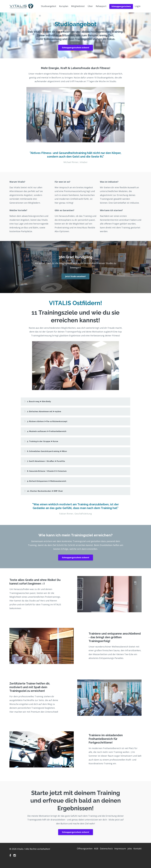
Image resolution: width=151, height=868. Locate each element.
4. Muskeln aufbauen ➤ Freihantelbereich (51, 433)
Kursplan (64, 6)
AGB (91, 854)
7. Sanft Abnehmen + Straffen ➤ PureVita (50, 464)
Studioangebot (49, 6)
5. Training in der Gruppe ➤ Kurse (46, 443)
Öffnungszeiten (78, 854)
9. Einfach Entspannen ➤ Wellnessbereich (51, 485)
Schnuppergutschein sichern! (76, 48)
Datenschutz (102, 854)
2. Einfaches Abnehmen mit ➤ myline (48, 412)
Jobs (128, 854)
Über (90, 6)
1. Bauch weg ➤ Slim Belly (42, 402)
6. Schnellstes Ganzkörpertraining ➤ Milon (51, 454)
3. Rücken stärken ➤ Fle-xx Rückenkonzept (51, 423)
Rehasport (101, 6)
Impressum (117, 854)
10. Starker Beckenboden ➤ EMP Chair (49, 496)
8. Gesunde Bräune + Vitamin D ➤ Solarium (51, 475)
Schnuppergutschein (121, 6)
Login (138, 6)
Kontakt (137, 854)
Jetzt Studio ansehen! (75, 276)
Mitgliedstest (78, 6)
